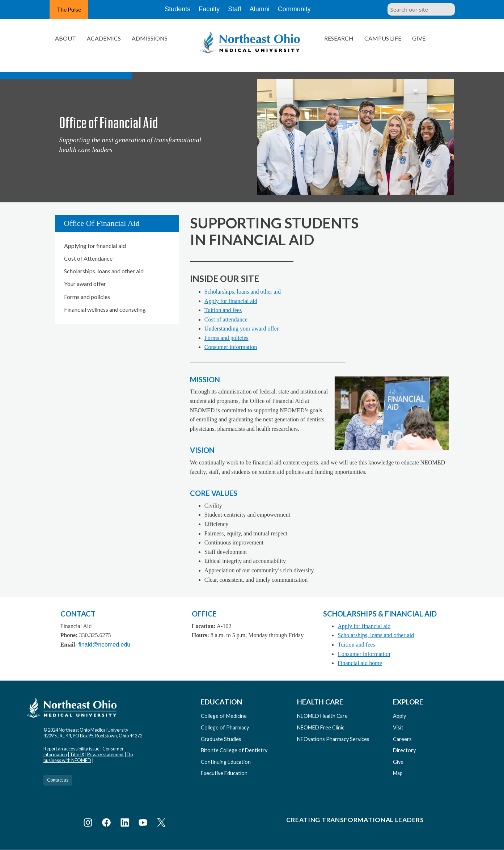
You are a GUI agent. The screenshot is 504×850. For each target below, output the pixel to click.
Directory (404, 750)
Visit (398, 727)
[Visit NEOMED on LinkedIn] (126, 824)
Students (172, 9)
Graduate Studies (221, 739)
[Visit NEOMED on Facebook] (108, 824)
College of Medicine (224, 716)
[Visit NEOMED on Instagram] (89, 824)
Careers (402, 739)
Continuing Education (226, 762)
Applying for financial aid (95, 246)
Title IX (77, 754)
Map (398, 773)
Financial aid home (360, 663)
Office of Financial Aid (102, 223)
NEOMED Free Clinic (321, 727)
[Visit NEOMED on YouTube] (144, 824)
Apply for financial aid (231, 301)
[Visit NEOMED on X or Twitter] (161, 824)
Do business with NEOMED (88, 757)
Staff (236, 9)
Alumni (265, 9)
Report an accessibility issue (71, 749)
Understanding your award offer (242, 329)
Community (301, 9)
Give (419, 38)
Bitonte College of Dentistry (234, 750)
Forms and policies (87, 297)
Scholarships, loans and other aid (104, 271)
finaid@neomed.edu (104, 645)
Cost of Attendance (88, 258)
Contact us (58, 780)
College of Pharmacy (225, 727)
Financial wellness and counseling (105, 309)
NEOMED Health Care (322, 716)
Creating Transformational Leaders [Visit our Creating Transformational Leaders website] (355, 820)
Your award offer (85, 284)
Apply (399, 716)
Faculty (206, 9)
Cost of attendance (226, 319)
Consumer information (231, 347)
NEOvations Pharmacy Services (333, 739)
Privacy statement (105, 754)
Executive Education (224, 773)
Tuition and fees (223, 310)
